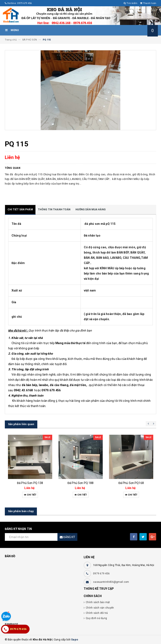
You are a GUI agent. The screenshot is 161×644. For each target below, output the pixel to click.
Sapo (75, 639)
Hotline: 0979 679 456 (18, 3)
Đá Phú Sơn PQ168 (131, 483)
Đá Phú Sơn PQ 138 (30, 483)
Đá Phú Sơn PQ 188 (80, 483)
